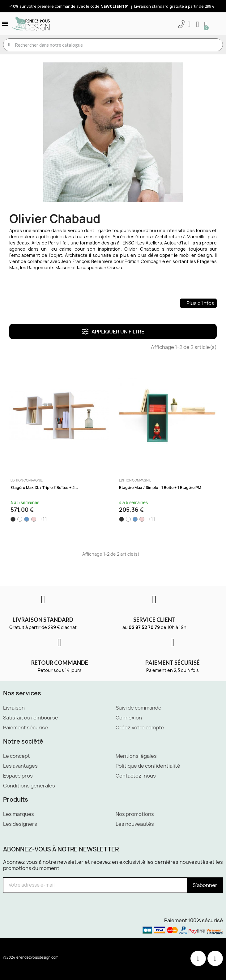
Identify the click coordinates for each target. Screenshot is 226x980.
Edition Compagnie (27, 480)
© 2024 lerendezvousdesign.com (31, 957)
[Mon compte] (189, 24)
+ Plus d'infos (198, 303)
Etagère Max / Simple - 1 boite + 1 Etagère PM (160, 488)
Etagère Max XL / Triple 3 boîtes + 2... (44, 488)
